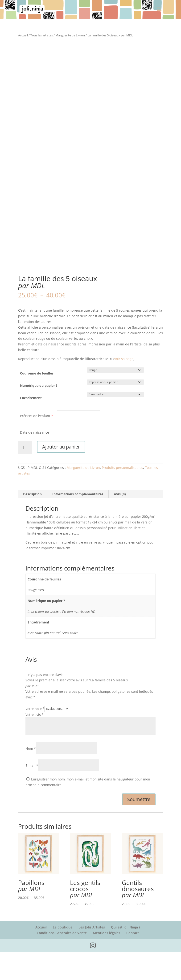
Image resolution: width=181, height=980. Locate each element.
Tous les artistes (42, 35)
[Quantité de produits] (25, 475)
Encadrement (31, 426)
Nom (31, 777)
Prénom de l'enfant (35, 444)
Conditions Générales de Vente (62, 961)
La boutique (63, 955)
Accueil (23, 35)
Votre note (35, 737)
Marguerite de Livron (70, 35)
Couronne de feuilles (37, 401)
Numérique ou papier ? (39, 414)
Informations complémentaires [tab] (78, 522)
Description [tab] (32, 522)
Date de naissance (35, 460)
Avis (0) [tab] (120, 522)
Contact (133, 961)
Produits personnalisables (122, 496)
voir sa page (124, 387)
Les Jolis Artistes (92, 955)
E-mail (32, 794)
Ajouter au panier (61, 475)
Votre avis (35, 743)
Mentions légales (107, 961)
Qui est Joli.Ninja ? (126, 955)
